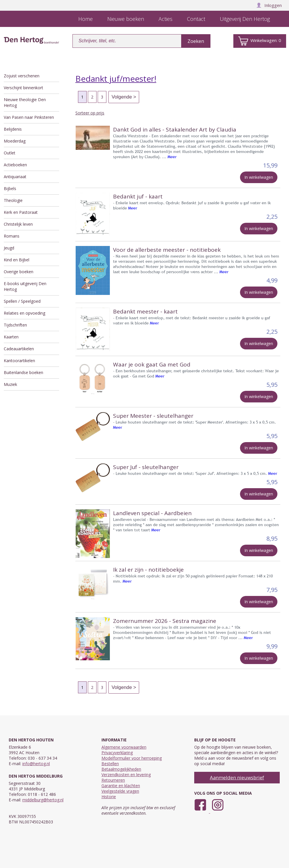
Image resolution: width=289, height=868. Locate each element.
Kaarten (11, 337)
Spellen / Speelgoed (22, 301)
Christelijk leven (18, 224)
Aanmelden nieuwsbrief (237, 777)
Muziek (10, 384)
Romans (12, 236)
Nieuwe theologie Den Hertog (25, 102)
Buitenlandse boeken (23, 372)
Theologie (13, 200)
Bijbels (10, 188)
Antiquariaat (15, 177)
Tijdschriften (15, 325)
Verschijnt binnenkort (23, 88)
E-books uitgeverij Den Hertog (25, 286)
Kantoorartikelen (19, 361)
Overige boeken (19, 272)
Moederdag (15, 141)
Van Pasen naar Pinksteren (29, 117)
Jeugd (9, 248)
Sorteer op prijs (90, 113)
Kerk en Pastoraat (21, 212)
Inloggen (269, 5)
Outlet (10, 153)
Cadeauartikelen (19, 349)
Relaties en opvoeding (24, 313)
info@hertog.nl (36, 764)
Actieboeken (15, 165)
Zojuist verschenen (22, 76)
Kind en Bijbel (17, 260)
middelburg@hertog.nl (43, 800)
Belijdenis (13, 129)
